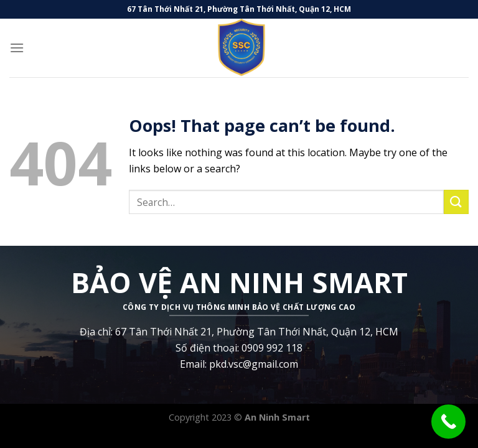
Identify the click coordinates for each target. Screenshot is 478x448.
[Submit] (456, 202)
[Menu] (17, 48)
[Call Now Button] (448, 422)
